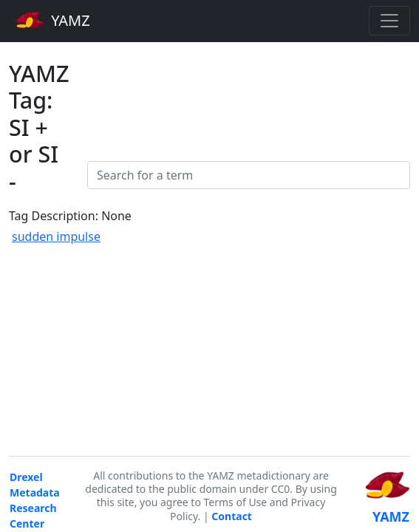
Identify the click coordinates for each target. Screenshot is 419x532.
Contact (232, 516)
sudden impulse (56, 236)
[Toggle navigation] (389, 21)
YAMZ (53, 20)
